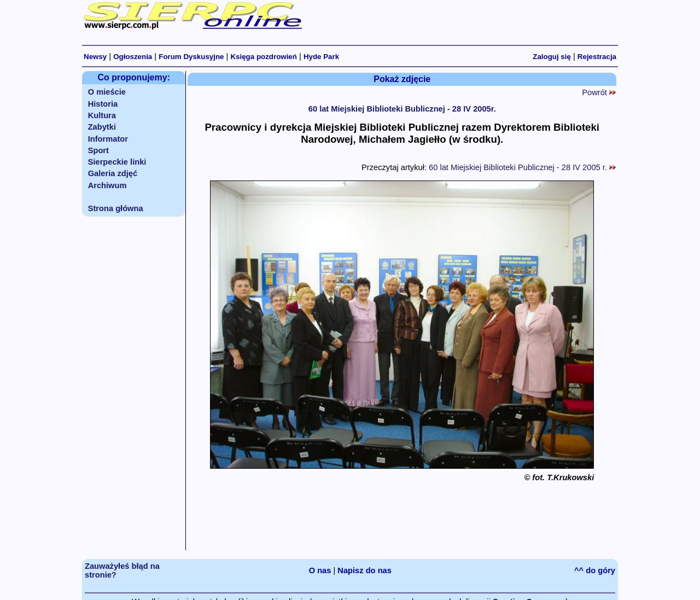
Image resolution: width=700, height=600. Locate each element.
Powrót (599, 92)
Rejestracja (597, 57)
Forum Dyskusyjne (191, 57)
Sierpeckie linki (117, 162)
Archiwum (107, 185)
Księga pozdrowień (263, 57)
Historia (103, 104)
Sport (98, 150)
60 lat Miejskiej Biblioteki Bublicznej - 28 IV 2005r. (402, 109)
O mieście (107, 92)
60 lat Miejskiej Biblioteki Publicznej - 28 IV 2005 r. (522, 167)
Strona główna (116, 208)
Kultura (102, 115)
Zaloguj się (552, 57)
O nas (320, 570)
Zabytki (102, 127)
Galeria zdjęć (113, 173)
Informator (108, 139)
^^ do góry (595, 570)
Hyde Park (321, 57)
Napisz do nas (364, 570)
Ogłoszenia (133, 57)
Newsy (95, 57)
